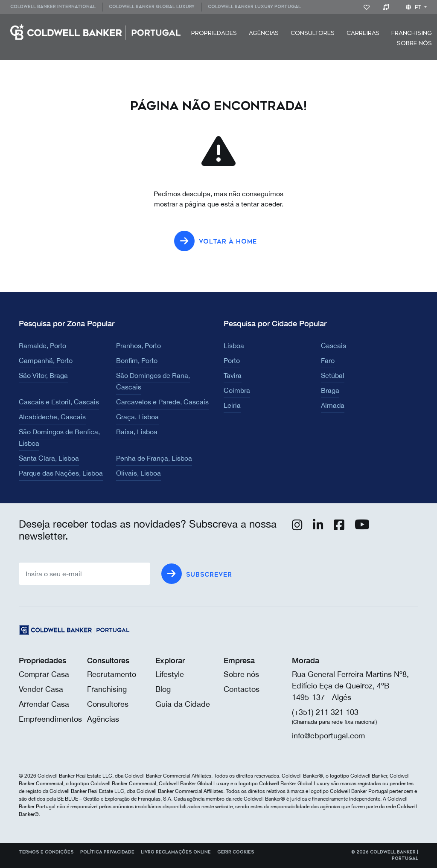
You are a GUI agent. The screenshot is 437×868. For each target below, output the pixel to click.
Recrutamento (112, 674)
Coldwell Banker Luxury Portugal (254, 7)
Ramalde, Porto (42, 345)
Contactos (242, 689)
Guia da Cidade (183, 704)
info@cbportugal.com (328, 736)
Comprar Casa (44, 674)
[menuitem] (56, 7)
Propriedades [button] (214, 33)
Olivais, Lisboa (138, 473)
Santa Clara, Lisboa (49, 458)
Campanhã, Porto (46, 360)
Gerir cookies (236, 852)
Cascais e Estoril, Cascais (59, 402)
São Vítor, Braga (43, 375)
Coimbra (237, 390)
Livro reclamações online (176, 852)
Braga (330, 390)
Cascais (334, 345)
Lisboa (234, 345)
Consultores (313, 33)
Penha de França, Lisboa (154, 458)
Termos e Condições (46, 852)
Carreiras (363, 33)
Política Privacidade (107, 852)
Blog (163, 689)
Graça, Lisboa (137, 417)
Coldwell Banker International (53, 7)
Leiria (232, 405)
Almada (333, 405)
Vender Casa (41, 689)
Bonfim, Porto (137, 360)
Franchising (412, 33)
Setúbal (333, 375)
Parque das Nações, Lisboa (61, 473)
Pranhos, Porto (138, 345)
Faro (328, 360)
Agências (264, 33)
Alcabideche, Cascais (52, 417)
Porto (232, 360)
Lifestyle (170, 674)
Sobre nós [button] (414, 43)
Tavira (233, 375)
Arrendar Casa (44, 704)
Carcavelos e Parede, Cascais (162, 402)
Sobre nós (241, 674)
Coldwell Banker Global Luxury (152, 7)
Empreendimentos (50, 719)
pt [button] (414, 7)
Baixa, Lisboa (137, 432)
